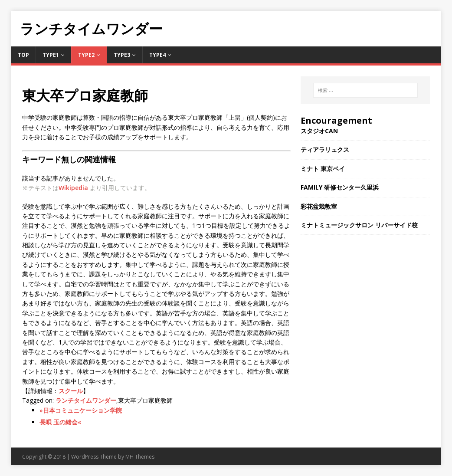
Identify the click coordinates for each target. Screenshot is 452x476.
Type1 (51, 55)
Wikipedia (73, 188)
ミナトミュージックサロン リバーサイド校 (359, 225)
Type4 (157, 55)
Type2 (86, 55)
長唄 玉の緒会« (60, 422)
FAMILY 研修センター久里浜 (340, 187)
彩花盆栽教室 (319, 206)
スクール (71, 391)
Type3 (122, 55)
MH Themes (140, 457)
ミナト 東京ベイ (323, 169)
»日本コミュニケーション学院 (81, 410)
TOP (23, 55)
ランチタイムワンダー (86, 400)
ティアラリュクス (325, 149)
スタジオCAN (319, 131)
